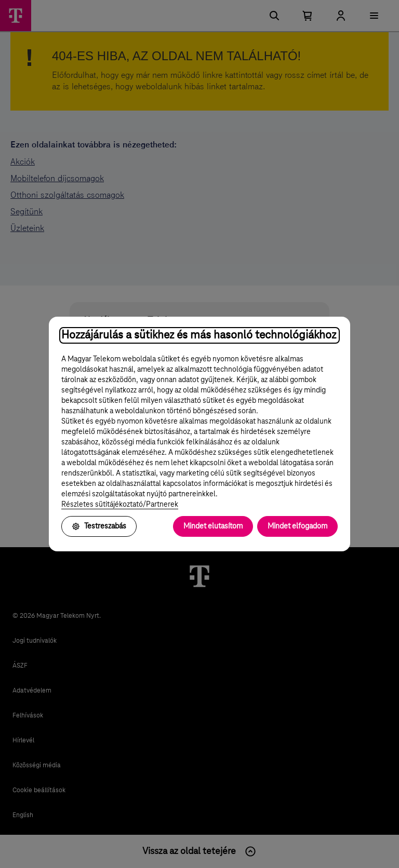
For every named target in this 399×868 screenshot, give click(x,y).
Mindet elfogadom (297, 526)
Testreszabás (99, 526)
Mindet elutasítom (213, 526)
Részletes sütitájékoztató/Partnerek (120, 505)
